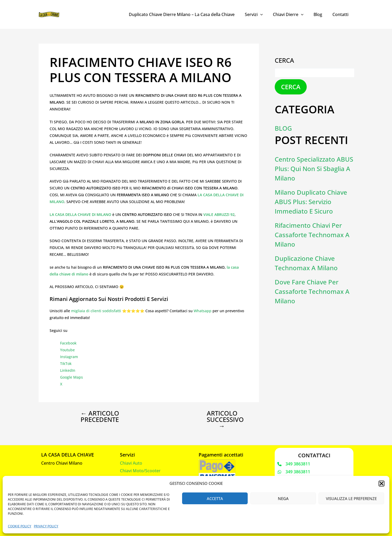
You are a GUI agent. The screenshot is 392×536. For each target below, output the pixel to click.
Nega (283, 498)
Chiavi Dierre (292, 14)
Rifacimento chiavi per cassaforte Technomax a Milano (312, 235)
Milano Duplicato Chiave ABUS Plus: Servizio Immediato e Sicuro (311, 202)
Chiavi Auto (131, 463)
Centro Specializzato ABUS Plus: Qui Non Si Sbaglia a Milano (314, 169)
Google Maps (71, 377)
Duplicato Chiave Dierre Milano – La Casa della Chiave (190, 14)
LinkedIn (68, 370)
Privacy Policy (46, 526)
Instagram (69, 357)
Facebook (68, 343)
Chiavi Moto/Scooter (140, 471)
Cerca (284, 60)
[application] (266, 14)
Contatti (341, 14)
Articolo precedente (100, 416)
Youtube (67, 350)
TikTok (66, 363)
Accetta (215, 498)
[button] (382, 484)
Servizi (260, 14)
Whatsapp (203, 311)
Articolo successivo (225, 420)
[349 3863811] (294, 464)
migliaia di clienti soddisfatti (96, 311)
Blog (321, 14)
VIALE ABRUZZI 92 (219, 214)
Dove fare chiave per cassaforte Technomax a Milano (312, 291)
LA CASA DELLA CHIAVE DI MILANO (80, 214)
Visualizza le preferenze (351, 498)
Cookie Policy (20, 526)
